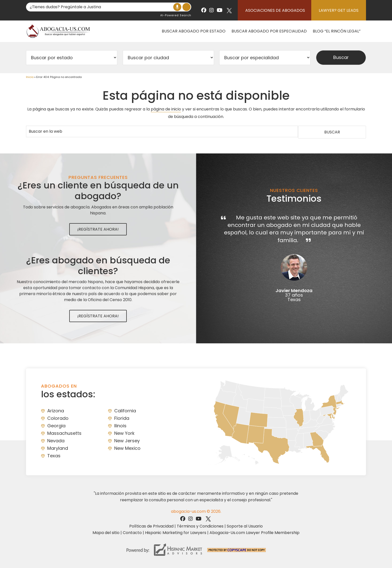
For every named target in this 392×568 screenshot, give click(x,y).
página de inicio (166, 109)
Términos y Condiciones (200, 526)
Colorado (58, 418)
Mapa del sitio (106, 533)
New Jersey (127, 441)
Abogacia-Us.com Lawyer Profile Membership (254, 533)
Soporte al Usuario (245, 526)
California (125, 411)
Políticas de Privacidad (151, 526)
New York (124, 433)
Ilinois (120, 426)
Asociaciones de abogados (275, 10)
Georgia (56, 426)
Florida (122, 418)
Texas (54, 456)
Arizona (56, 411)
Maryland (58, 448)
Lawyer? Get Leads (339, 10)
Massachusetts (64, 433)
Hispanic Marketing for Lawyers (176, 533)
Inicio (30, 77)
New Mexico (127, 448)
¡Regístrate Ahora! (98, 229)
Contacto (132, 533)
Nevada (56, 441)
